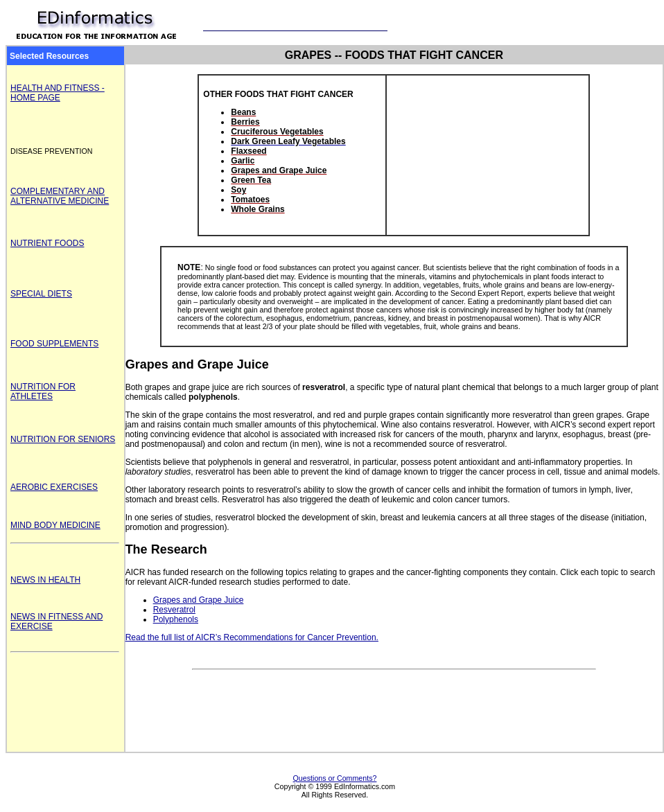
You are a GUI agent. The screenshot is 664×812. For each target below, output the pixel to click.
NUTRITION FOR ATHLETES (43, 391)
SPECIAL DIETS (41, 294)
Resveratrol (174, 610)
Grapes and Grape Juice (199, 600)
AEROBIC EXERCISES (54, 487)
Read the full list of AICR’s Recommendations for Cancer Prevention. (252, 637)
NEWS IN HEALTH (45, 580)
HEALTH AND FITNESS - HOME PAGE (58, 93)
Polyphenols (176, 619)
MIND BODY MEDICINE (55, 525)
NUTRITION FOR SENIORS (63, 439)
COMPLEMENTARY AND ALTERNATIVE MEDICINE (60, 196)
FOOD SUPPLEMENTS (54, 344)
